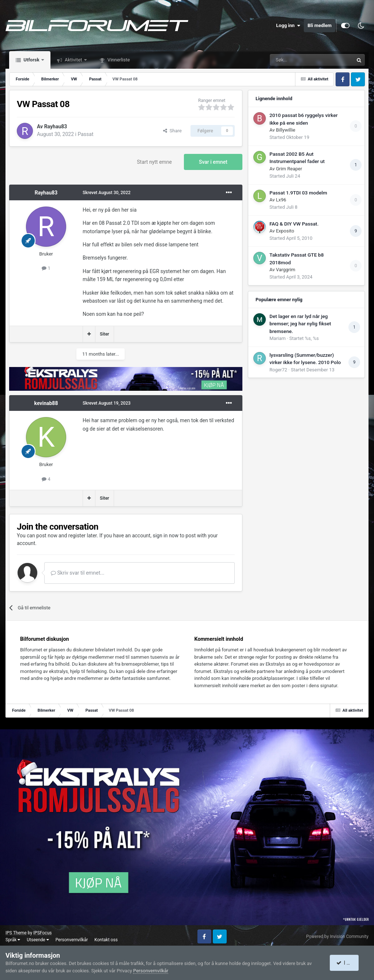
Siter (105, 334)
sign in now (166, 536)
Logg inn (288, 26)
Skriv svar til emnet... (78, 573)
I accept (348, 963)
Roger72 (278, 370)
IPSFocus (42, 933)
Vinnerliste (118, 60)
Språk (13, 940)
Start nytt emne (155, 162)
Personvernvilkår (72, 940)
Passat (85, 134)
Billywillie (286, 130)
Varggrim (286, 270)
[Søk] (291, 60)
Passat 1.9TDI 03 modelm (298, 193)
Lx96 (281, 200)
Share (172, 131)
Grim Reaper (289, 169)
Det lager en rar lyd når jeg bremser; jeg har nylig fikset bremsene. (300, 324)
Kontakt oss (106, 940)
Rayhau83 (56, 126)
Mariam (277, 338)
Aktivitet (73, 60)
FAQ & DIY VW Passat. (294, 224)
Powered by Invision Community (337, 937)
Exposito (285, 231)
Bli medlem (320, 25)
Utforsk (31, 60)
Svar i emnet (213, 162)
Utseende (38, 940)
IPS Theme (16, 933)
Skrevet (107, 193)
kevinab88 (46, 403)
